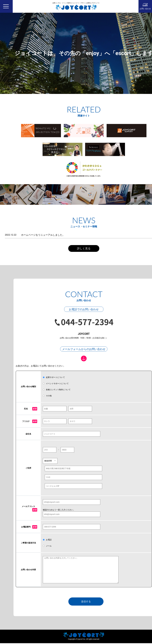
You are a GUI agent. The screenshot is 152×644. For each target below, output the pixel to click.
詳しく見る (84, 248)
